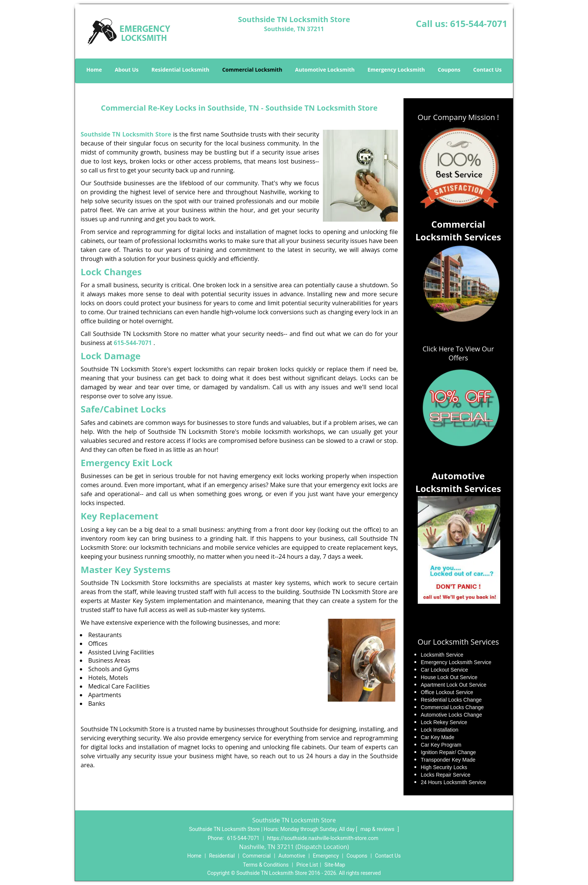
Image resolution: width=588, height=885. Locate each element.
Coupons (449, 70)
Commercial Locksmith (252, 70)
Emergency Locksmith (396, 70)
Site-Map (335, 865)
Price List (307, 865)
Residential (222, 856)
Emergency (326, 856)
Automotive (292, 856)
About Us (127, 70)
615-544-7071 (479, 23)
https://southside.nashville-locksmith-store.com (323, 838)
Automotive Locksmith (325, 70)
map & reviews (378, 829)
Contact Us (487, 70)
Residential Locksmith (181, 70)
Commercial (257, 856)
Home (94, 70)
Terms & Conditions (266, 865)
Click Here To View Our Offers (458, 353)
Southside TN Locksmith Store (126, 134)
